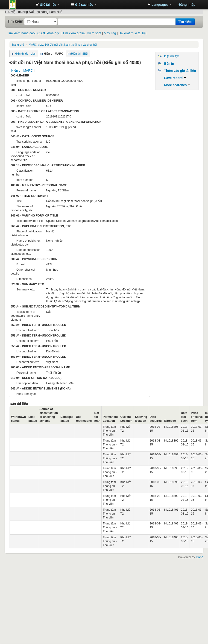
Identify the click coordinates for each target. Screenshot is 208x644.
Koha (200, 557)
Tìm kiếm (15, 21)
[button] (48, 5)
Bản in (169, 64)
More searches (177, 85)
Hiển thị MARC (22, 70)
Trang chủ (18, 45)
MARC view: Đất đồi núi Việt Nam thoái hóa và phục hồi (63, 45)
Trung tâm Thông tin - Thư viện (21, 5)
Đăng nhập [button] (187, 5)
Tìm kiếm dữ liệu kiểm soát (82, 33)
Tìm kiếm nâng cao (21, 33)
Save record (175, 78)
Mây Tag (110, 33)
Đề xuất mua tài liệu (133, 33)
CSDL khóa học (49, 33)
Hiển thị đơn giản (25, 54)
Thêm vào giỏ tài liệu (180, 71)
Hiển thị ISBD (80, 54)
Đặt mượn (172, 56)
